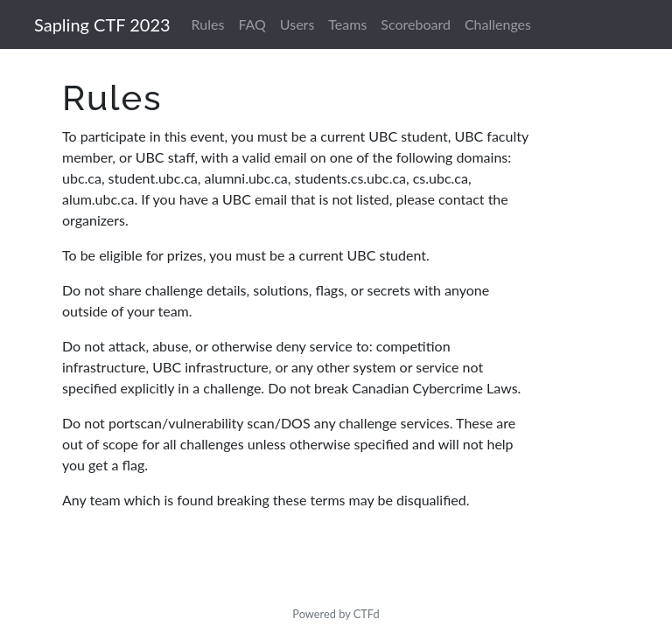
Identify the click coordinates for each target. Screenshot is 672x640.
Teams (347, 24)
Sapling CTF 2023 (102, 24)
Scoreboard (416, 24)
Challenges (498, 24)
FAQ (252, 24)
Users (297, 24)
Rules (208, 24)
